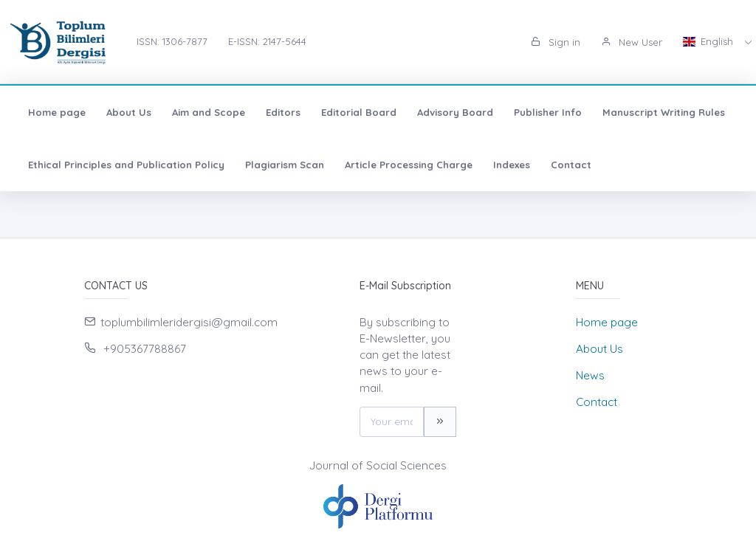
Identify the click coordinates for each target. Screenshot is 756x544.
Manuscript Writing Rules (664, 112)
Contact (571, 165)
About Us (129, 112)
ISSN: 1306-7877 (172, 41)
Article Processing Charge (409, 165)
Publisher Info (548, 112)
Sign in (556, 42)
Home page (57, 112)
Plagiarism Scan (285, 165)
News (590, 375)
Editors (283, 112)
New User (632, 42)
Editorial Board (359, 112)
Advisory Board (455, 112)
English (709, 41)
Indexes (512, 165)
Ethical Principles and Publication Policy (126, 165)
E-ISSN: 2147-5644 (267, 41)
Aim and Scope (209, 112)
